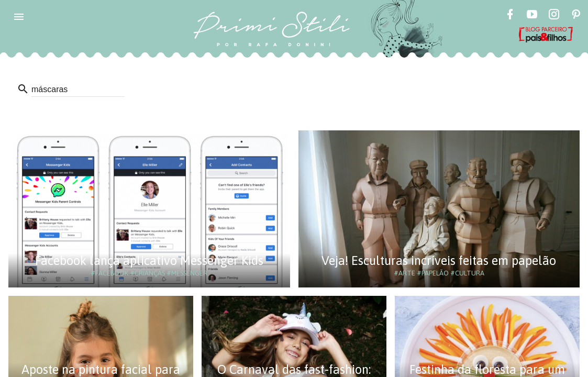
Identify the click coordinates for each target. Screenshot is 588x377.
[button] (19, 17)
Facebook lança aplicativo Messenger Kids (149, 260)
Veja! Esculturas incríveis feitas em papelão (439, 260)
